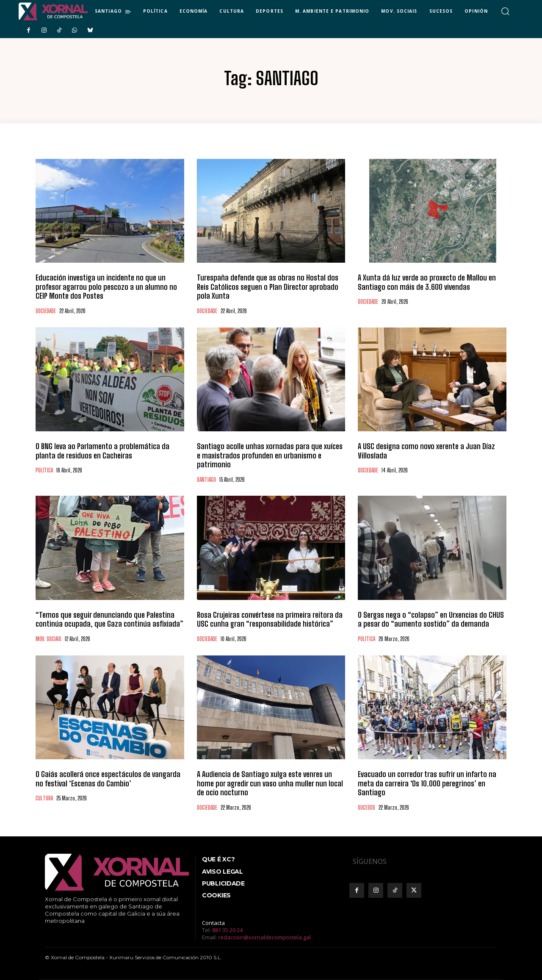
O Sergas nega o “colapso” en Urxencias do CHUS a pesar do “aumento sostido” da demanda (431, 619)
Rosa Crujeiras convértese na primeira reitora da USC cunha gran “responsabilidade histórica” (270, 619)
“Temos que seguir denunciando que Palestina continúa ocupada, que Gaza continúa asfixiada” (109, 619)
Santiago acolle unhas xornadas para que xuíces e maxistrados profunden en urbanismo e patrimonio (270, 455)
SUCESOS (366, 808)
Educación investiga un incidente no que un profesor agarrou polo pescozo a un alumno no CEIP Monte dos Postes (106, 287)
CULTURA (44, 798)
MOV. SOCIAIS (48, 639)
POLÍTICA (44, 471)
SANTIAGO (206, 480)
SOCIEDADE (46, 311)
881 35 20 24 (227, 930)
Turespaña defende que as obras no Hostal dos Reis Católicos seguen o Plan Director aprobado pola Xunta (268, 287)
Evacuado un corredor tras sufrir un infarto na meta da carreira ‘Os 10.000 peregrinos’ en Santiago (427, 783)
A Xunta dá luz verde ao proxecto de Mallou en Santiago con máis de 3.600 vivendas (427, 282)
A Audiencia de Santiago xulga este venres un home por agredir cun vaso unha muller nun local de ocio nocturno (270, 783)
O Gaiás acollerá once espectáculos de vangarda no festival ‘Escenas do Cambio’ (108, 779)
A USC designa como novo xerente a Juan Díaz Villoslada (426, 451)
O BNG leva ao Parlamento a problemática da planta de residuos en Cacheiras (102, 451)
